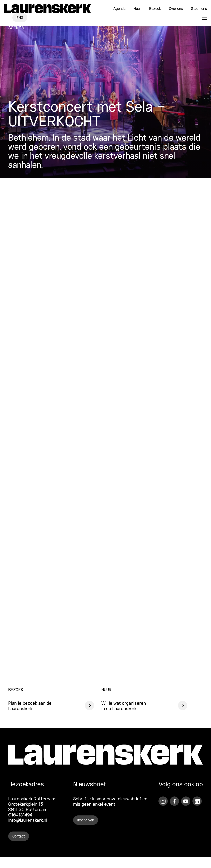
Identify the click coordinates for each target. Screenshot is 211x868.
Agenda (119, 9)
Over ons (176, 9)
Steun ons (199, 9)
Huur (137, 9)
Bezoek (155, 9)
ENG (20, 18)
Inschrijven (86, 820)
